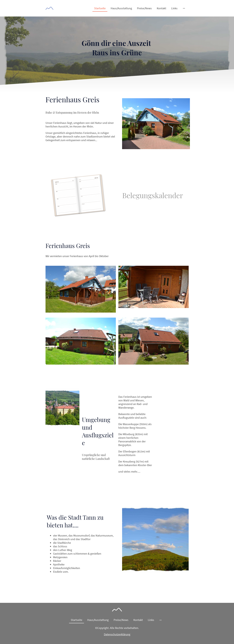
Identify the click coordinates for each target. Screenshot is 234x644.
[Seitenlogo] (50, 8)
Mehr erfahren (106, 153)
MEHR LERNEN (57, 581)
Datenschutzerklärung (117, 634)
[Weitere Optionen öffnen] (184, 8)
